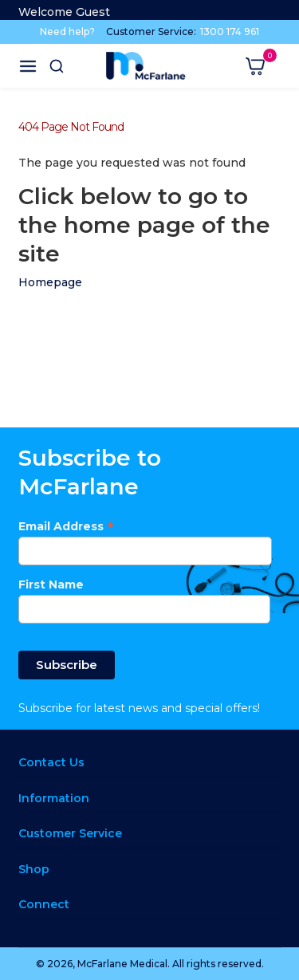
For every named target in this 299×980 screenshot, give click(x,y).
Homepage (50, 282)
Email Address (66, 526)
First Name (51, 584)
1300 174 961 (230, 31)
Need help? (67, 31)
